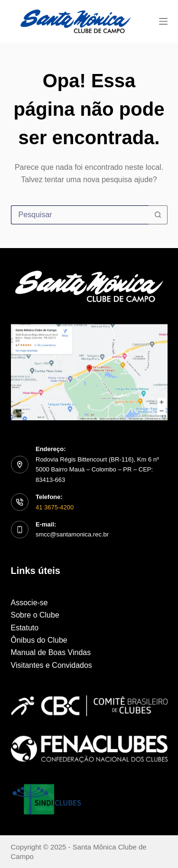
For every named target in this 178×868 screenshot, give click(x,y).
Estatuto (25, 628)
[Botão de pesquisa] (158, 215)
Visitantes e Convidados (52, 665)
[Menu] (163, 21)
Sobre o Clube (35, 615)
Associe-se (29, 603)
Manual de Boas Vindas (51, 652)
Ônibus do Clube (39, 640)
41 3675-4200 (55, 507)
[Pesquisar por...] (80, 215)
